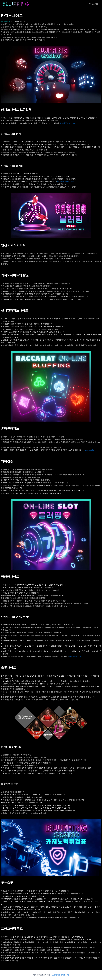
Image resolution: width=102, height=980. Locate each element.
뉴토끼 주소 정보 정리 (68, 123)
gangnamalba (89, 450)
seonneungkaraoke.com (66, 182)
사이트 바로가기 (75, 656)
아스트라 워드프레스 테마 (60, 975)
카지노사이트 (94, 4)
